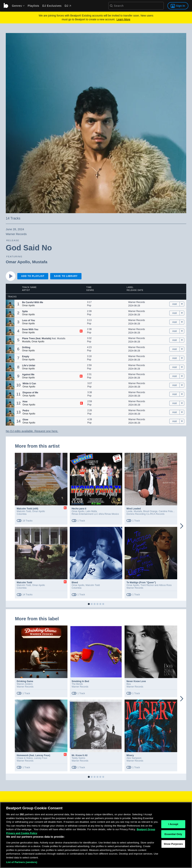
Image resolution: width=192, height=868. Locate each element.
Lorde (129, 511)
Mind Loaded (134, 509)
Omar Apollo (18, 262)
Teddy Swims (79, 758)
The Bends (77, 684)
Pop (89, 305)
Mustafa (40, 262)
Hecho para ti (79, 509)
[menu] (17, 6)
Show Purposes (173, 851)
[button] (10, 304)
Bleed (75, 583)
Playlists (33, 6)
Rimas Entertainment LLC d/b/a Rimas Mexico (95, 514)
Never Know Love (136, 681)
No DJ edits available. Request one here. (32, 431)
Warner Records (137, 302)
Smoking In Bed (80, 681)
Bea (128, 684)
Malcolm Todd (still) (27, 509)
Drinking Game (25, 681)
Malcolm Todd (24, 511)
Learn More (123, 19)
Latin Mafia (91, 511)
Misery (130, 755)
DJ (68, 6)
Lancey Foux (41, 758)
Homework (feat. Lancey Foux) (33, 755)
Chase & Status (25, 758)
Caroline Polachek (168, 511)
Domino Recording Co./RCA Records (145, 514)
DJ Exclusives (52, 6)
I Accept (173, 831)
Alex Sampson (134, 758)
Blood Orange (150, 511)
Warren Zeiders (25, 684)
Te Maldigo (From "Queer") (141, 583)
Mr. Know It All (80, 755)
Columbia (22, 514)
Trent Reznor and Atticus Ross (156, 585)
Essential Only (173, 841)
